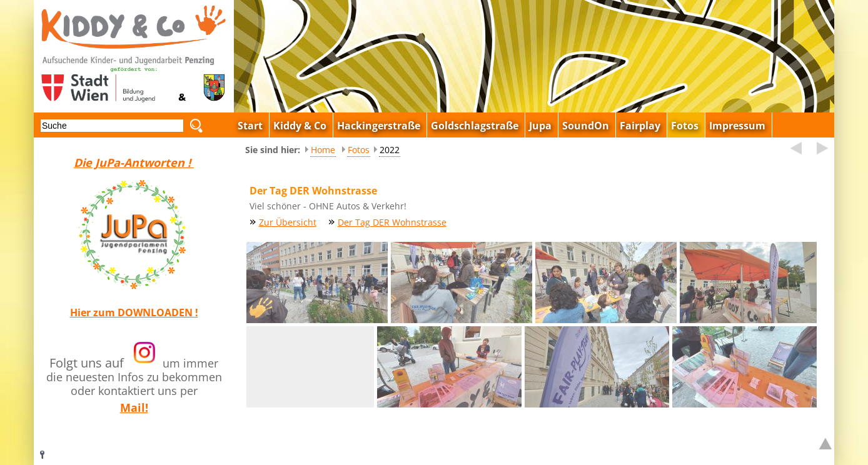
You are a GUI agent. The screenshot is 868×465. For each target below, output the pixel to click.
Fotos (359, 150)
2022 (390, 150)
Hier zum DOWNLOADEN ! (134, 312)
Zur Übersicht (288, 222)
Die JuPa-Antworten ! (134, 162)
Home (323, 150)
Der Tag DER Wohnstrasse (392, 222)
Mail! (134, 407)
